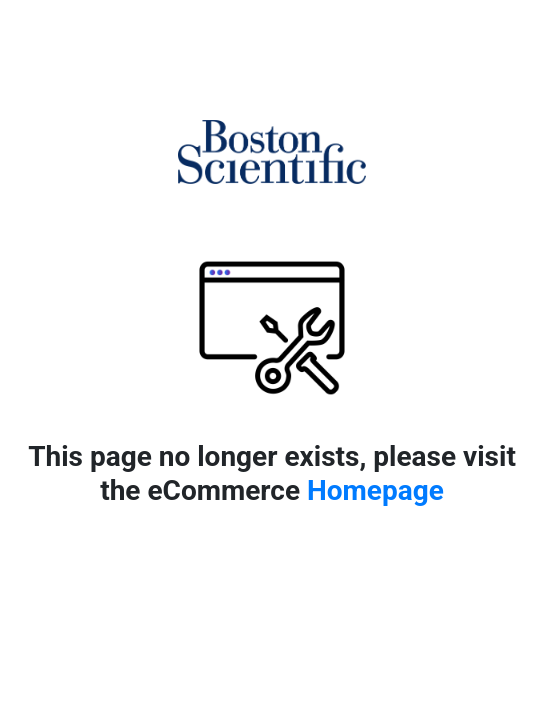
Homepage (375, 490)
